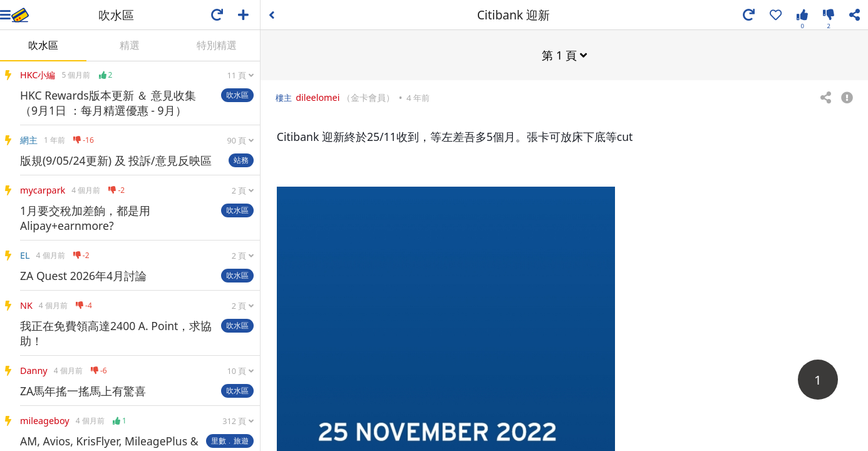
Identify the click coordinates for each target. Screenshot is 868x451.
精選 (130, 45)
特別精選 (217, 45)
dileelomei (318, 97)
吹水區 (43, 45)
